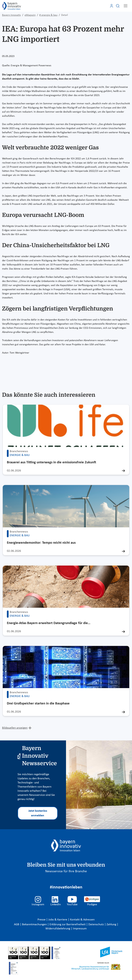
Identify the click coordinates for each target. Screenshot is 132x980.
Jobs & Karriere (58, 920)
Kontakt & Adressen (82, 920)
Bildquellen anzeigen (15, 728)
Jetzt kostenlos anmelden (38, 813)
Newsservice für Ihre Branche (66, 871)
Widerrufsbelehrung (58, 929)
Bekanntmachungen (35, 924)
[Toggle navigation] (126, 6)
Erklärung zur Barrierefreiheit (68, 924)
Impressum (80, 929)
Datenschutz (96, 924)
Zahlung (112, 924)
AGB (17, 924)
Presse (42, 920)
